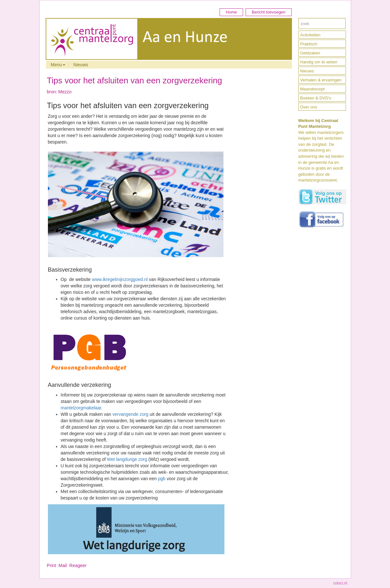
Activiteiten (310, 35)
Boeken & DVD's (316, 98)
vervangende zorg (131, 414)
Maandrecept (313, 89)
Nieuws (81, 65)
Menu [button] (58, 65)
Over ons (309, 107)
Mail (63, 565)
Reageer (78, 565)
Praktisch (309, 44)
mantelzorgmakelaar (81, 408)
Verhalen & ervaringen (321, 80)
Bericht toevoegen (269, 12)
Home (231, 12)
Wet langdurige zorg (127, 459)
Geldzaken (310, 53)
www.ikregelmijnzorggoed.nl (120, 279)
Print (52, 565)
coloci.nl (340, 583)
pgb (162, 479)
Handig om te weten (319, 62)
